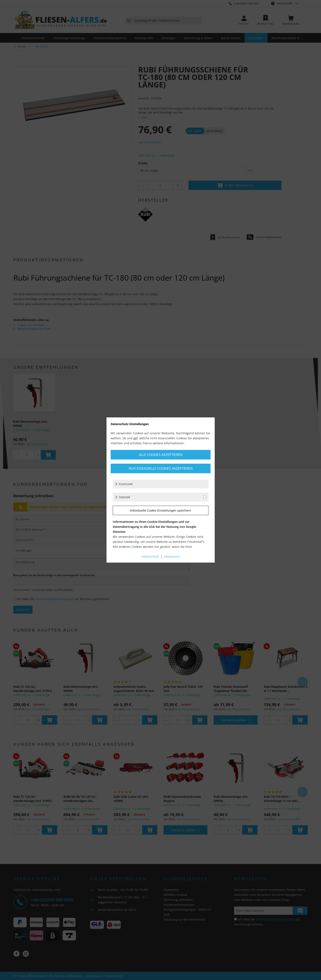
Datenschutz (150, 556)
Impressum (172, 556)
